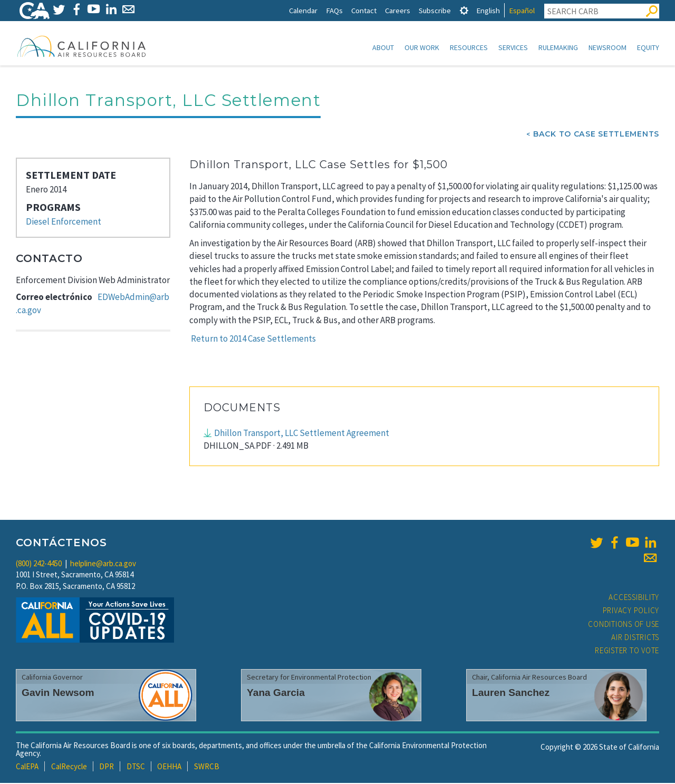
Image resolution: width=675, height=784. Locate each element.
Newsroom (607, 47)
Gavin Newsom (58, 694)
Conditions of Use (624, 625)
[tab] (464, 10)
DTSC (136, 767)
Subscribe (435, 10)
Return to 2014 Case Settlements (253, 340)
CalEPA (27, 767)
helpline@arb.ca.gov (103, 564)
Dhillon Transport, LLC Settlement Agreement (302, 434)
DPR (107, 767)
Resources (469, 47)
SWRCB (207, 767)
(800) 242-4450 (39, 564)
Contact (364, 10)
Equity (648, 47)
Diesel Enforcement (64, 222)
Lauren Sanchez (511, 694)
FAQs (334, 10)
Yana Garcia (276, 694)
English (488, 10)
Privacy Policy (631, 611)
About (383, 47)
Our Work (422, 47)
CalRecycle (69, 767)
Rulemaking (558, 47)
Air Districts (635, 638)
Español (522, 10)
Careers (398, 10)
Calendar (303, 10)
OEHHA (169, 767)
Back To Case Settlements (596, 135)
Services (513, 47)
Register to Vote (627, 651)
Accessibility (634, 598)
